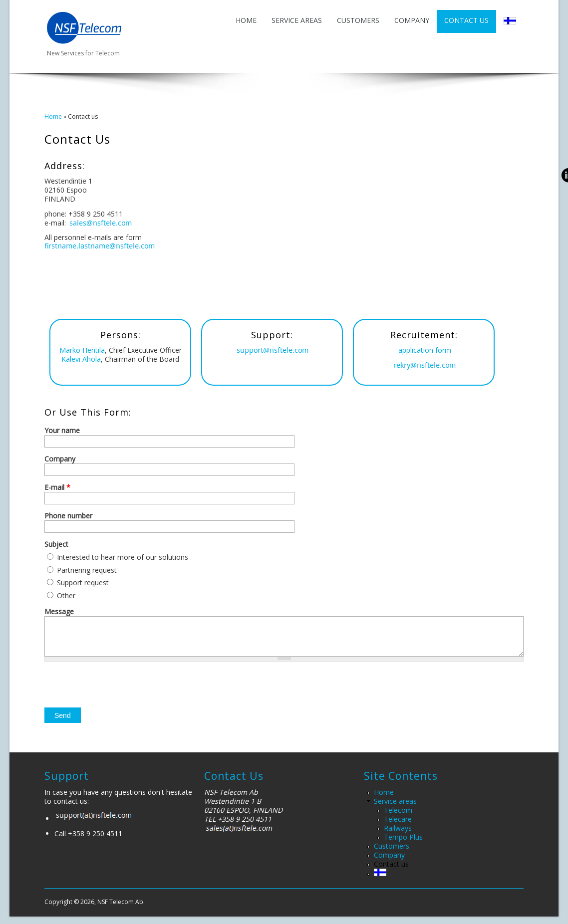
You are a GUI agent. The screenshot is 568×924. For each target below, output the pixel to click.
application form (425, 350)
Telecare (398, 826)
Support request (83, 582)
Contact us (466, 20)
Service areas (297, 20)
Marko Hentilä (82, 350)
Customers (358, 20)
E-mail (57, 487)
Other (66, 595)
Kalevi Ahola (81, 359)
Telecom (398, 817)
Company (412, 20)
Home (246, 20)
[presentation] (120, 695)
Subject (56, 544)
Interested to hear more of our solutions (123, 557)
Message (59, 612)
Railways (398, 835)
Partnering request (87, 570)
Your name (62, 431)
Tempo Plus (403, 844)
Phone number (68, 516)
